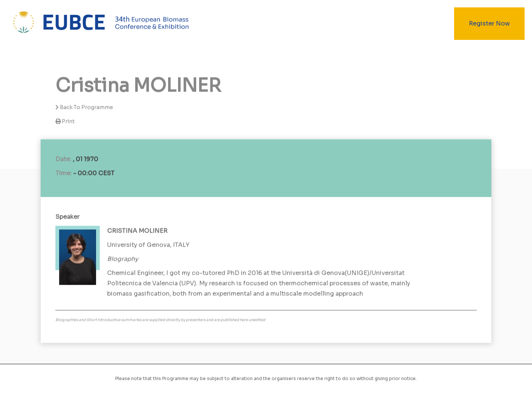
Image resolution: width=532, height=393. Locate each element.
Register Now (489, 23)
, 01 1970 (86, 159)
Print (68, 122)
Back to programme (84, 107)
